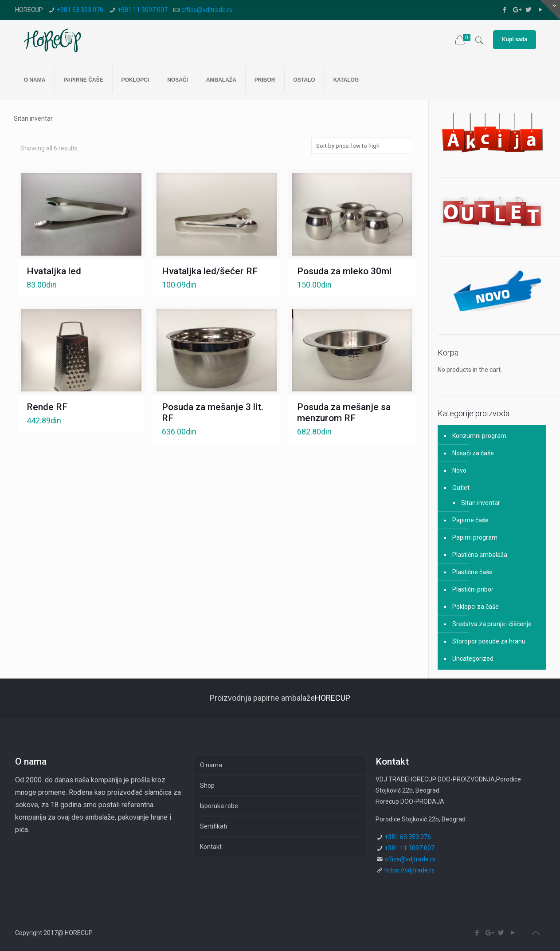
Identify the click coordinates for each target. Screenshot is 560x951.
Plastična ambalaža (480, 555)
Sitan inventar (481, 503)
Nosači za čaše (473, 453)
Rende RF (47, 407)
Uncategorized (473, 659)
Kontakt (211, 847)
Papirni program (475, 537)
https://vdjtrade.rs (409, 870)
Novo (459, 470)
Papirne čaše (470, 520)
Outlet (461, 488)
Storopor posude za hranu (489, 641)
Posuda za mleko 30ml (344, 271)
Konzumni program (479, 436)
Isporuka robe (219, 806)
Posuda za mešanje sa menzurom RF (344, 412)
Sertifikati (213, 826)
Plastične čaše (472, 572)
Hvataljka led (54, 271)
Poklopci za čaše (476, 607)
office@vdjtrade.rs (207, 10)
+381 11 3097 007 (143, 10)
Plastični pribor (473, 589)
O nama (211, 765)
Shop (207, 785)
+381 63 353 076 (80, 10)
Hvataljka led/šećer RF (210, 271)
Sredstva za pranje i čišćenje (492, 624)
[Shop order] (362, 146)
